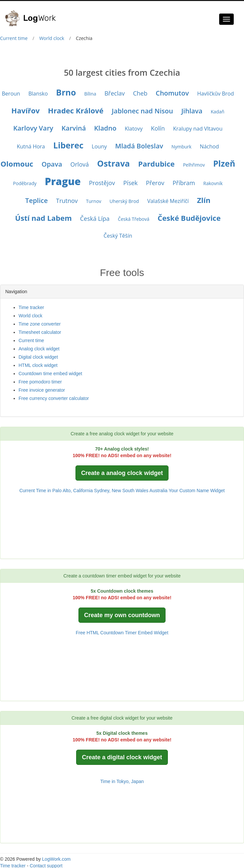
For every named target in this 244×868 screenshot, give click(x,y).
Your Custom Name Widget (196, 491)
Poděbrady (25, 183)
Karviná (74, 128)
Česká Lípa (95, 218)
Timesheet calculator (40, 332)
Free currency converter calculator (54, 398)
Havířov (25, 110)
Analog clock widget (39, 349)
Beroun (11, 94)
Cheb (140, 93)
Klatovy (134, 129)
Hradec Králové (76, 110)
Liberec (68, 145)
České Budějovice (189, 218)
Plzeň (224, 163)
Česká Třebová (134, 219)
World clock (52, 38)
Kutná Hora (31, 146)
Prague (63, 181)
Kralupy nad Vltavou (198, 129)
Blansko (38, 94)
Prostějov (102, 183)
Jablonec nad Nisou (143, 111)
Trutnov (67, 201)
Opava (52, 164)
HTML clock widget (38, 365)
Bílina (90, 94)
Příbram (184, 183)
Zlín (204, 200)
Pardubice (156, 164)
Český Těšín (118, 236)
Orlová (80, 164)
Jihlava (192, 111)
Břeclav (114, 93)
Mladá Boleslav (139, 146)
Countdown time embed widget (50, 374)
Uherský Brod (124, 201)
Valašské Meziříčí (168, 201)
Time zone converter (40, 324)
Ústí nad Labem (44, 218)
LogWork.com (56, 859)
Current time (14, 38)
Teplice (36, 200)
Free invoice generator (42, 390)
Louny (99, 146)
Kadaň (217, 112)
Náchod (209, 146)
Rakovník (213, 183)
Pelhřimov (194, 165)
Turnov (94, 201)
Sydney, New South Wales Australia (131, 491)
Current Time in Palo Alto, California (56, 491)
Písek (130, 183)
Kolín (158, 128)
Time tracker (31, 307)
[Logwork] (33, 14)
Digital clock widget (38, 357)
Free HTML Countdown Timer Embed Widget (122, 633)
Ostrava (113, 163)
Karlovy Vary (33, 128)
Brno (66, 92)
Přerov (155, 183)
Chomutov (172, 93)
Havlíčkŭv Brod (215, 94)
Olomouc (17, 164)
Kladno (105, 128)
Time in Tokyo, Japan (122, 781)
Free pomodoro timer (40, 382)
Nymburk (182, 147)
